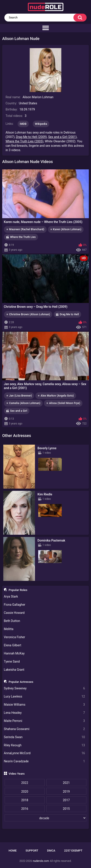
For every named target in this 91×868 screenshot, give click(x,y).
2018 (25, 800)
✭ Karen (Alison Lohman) (66, 229)
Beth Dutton (12, 621)
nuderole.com (41, 861)
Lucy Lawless (45, 697)
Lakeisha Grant (14, 670)
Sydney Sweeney (45, 688)
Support (32, 851)
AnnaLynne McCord (45, 753)
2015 (66, 809)
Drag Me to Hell (69, 314)
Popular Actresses (21, 682)
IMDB (23, 124)
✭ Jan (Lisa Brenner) (19, 396)
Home (13, 851)
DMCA (51, 851)
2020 (25, 792)
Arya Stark (11, 596)
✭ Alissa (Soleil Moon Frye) (63, 403)
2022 (25, 783)
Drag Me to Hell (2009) (31, 137)
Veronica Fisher (15, 637)
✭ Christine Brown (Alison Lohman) (28, 314)
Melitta (9, 629)
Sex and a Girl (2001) (62, 137)
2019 (66, 792)
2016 (25, 809)
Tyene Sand (12, 661)
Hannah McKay (14, 653)
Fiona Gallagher (15, 605)
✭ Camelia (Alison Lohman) (23, 403)
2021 (66, 783)
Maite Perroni (45, 721)
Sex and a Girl (19, 411)
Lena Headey (45, 713)
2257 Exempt (73, 851)
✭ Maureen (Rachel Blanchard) (25, 229)
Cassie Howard (14, 613)
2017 (66, 800)
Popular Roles (18, 590)
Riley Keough (45, 745)
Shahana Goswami (45, 729)
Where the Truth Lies (23, 237)
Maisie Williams (45, 705)
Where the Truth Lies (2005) (24, 141)
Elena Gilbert (13, 645)
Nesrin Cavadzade (45, 761)
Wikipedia (41, 124)
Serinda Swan (45, 737)
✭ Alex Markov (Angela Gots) (56, 396)
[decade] (45, 818)
